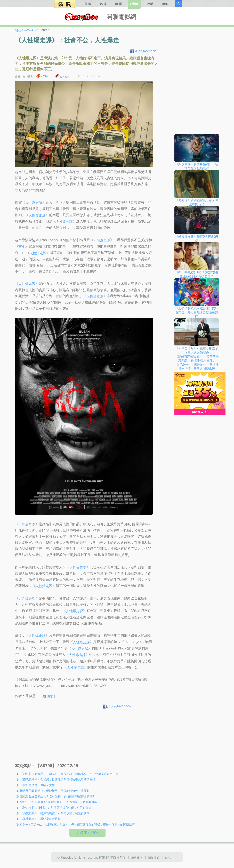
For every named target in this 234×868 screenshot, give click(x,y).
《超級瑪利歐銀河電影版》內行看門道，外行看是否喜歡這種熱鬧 (197, 312)
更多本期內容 (87, 833)
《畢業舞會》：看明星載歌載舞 (40, 819)
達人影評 (65, 77)
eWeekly (30, 30)
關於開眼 (154, 858)
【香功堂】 (48, 696)
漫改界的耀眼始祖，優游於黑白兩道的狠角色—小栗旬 (55, 791)
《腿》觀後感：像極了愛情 (37, 785)
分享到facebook (143, 51)
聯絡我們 (137, 858)
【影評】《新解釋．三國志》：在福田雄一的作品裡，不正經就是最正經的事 (69, 774)
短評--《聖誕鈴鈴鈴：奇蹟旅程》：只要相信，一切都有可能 (59, 802)
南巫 (22, 247)
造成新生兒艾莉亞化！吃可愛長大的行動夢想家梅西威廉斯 (58, 796)
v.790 (44, 76)
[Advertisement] (88, 737)
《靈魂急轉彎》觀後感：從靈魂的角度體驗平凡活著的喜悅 (58, 779)
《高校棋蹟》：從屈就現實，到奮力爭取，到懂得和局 (55, 813)
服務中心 (171, 858)
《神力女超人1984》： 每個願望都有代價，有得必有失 (56, 807)
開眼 (18, 30)
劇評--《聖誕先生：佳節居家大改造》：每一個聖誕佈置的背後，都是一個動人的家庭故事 (77, 824)
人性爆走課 (34, 203)
